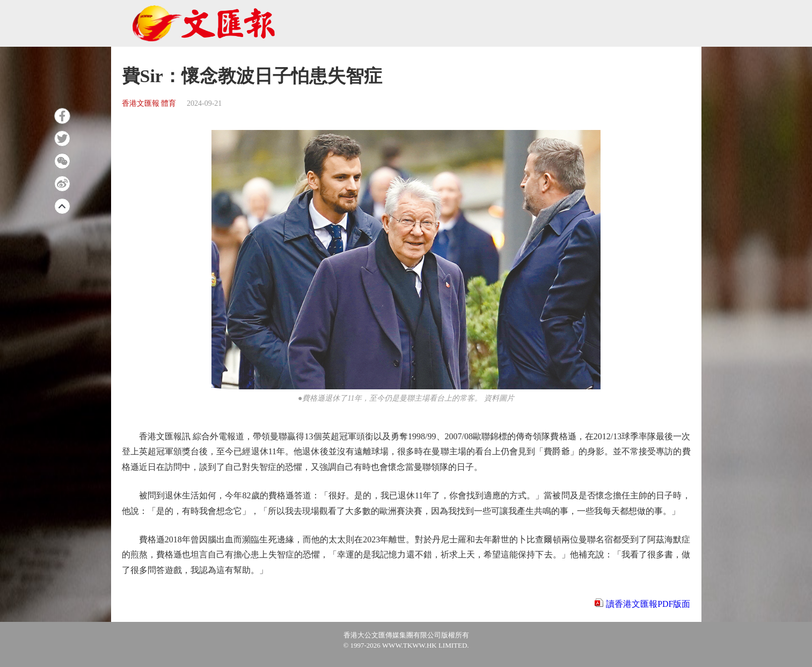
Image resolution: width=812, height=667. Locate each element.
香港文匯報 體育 (149, 103)
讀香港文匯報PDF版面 (648, 604)
